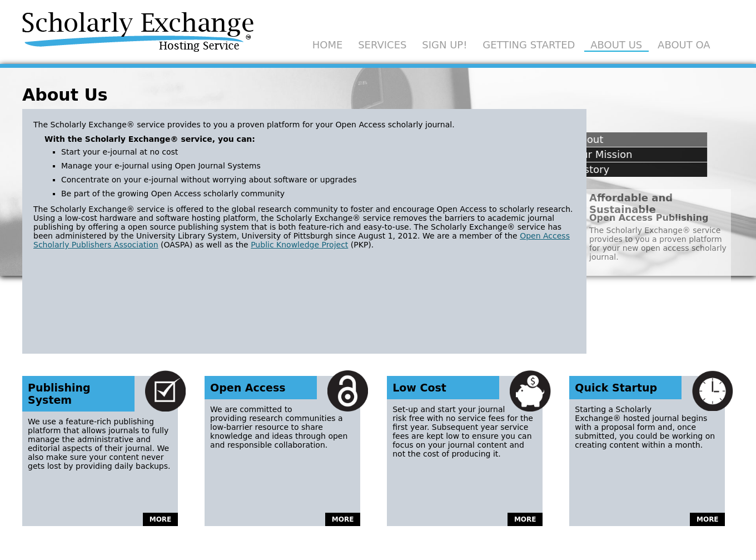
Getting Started (529, 45)
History (570, 169)
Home (328, 45)
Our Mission (582, 154)
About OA (684, 45)
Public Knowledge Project (299, 245)
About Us (616, 45)
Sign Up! (444, 45)
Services (382, 45)
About (567, 139)
